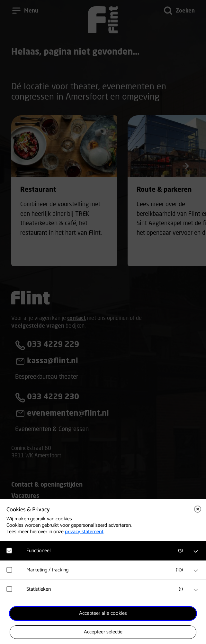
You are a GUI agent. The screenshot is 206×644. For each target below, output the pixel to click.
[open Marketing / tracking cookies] (196, 571)
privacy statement (84, 532)
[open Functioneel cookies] (196, 551)
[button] (106, 551)
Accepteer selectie (103, 632)
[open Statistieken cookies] (196, 590)
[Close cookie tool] (198, 509)
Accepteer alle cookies (103, 613)
